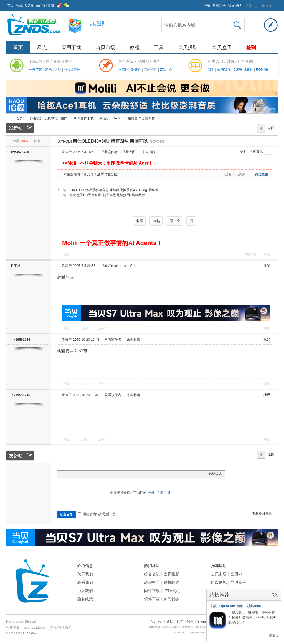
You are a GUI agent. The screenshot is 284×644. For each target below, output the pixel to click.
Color (67, 474)
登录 (207, 6)
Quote (87, 474)
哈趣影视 (219, 582)
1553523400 (20, 152)
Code (94, 474)
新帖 (170, 622)
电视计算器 (72, 70)
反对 (102, 328)
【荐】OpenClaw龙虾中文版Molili (235, 606)
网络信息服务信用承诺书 (164, 627)
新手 (211, 70)
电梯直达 (256, 152)
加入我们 (85, 591)
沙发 (267, 266)
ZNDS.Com (30, 633)
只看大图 (129, 152)
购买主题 (261, 175)
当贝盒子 (222, 47)
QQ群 (29, 6)
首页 (11, 6)
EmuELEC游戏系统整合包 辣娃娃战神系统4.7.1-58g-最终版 (114, 190)
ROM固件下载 (83, 118)
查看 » (273, 636)
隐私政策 (85, 599)
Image (73, 474)
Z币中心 (166, 70)
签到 (251, 47)
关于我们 (85, 574)
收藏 (19, 6)
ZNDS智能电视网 (8, 118)
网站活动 (151, 70)
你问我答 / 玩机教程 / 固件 (48, 118)
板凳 (267, 339)
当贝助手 (238, 582)
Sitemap (203, 622)
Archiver (157, 622)
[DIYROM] (64, 142)
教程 (135, 47)
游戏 (49, 70)
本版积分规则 (262, 513)
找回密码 (235, 6)
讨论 (58, 70)
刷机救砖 (171, 582)
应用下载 (71, 47)
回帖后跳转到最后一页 (97, 514)
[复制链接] (156, 142)
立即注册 (219, 6)
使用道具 (250, 254)
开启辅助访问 (201, 4)
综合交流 (152, 574)
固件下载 (152, 591)
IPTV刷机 (172, 591)
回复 (67, 254)
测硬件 (137, 70)
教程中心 (152, 582)
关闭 (275, 595)
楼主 (243, 152)
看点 (42, 47)
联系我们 (85, 582)
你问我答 (224, 70)
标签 (180, 622)
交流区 (123, 70)
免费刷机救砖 (244, 70)
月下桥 (16, 266)
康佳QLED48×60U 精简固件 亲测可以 (127, 118)
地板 (267, 395)
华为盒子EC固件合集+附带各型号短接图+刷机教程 (107, 195)
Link (80, 474)
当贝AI (236, 574)
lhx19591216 (20, 340)
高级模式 (215, 474)
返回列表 (271, 129)
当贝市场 (105, 47)
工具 (159, 47)
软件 (190, 622)
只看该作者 (109, 152)
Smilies (101, 474)
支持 (84, 328)
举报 (267, 254)
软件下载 (36, 70)
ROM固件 (263, 70)
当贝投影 (188, 47)
